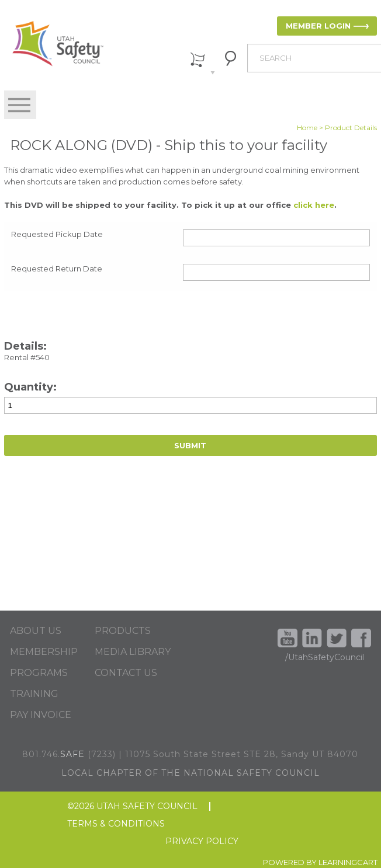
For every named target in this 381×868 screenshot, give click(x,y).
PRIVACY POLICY (202, 841)
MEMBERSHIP (44, 652)
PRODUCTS (123, 631)
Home (307, 128)
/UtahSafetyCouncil (325, 657)
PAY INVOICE (41, 715)
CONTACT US (126, 673)
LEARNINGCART (348, 862)
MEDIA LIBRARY (133, 652)
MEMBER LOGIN (318, 26)
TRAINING (34, 694)
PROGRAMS (39, 673)
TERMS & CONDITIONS (116, 824)
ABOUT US (36, 631)
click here (314, 205)
